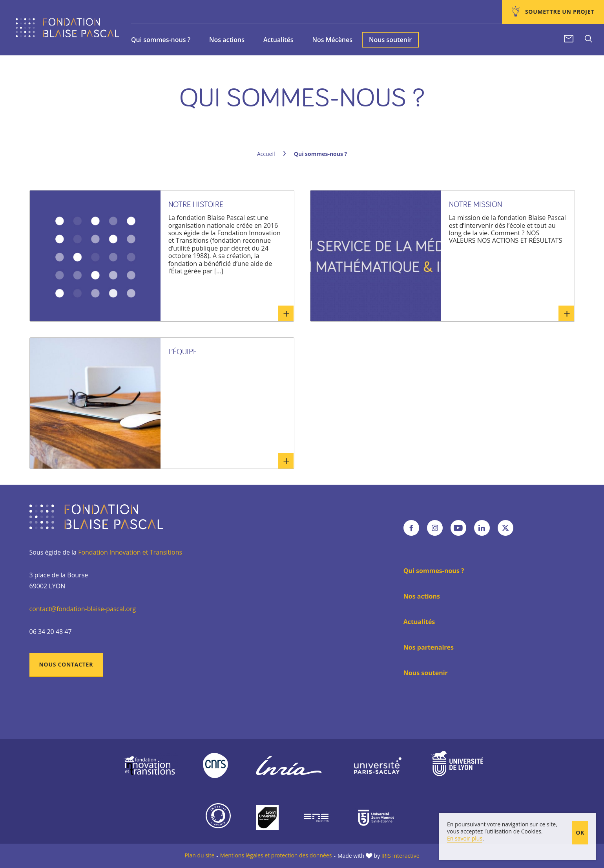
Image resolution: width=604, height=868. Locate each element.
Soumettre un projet (559, 12)
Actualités (278, 40)
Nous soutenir (390, 40)
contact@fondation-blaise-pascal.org (83, 609)
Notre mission (475, 204)
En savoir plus (286, 313)
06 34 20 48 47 (51, 632)
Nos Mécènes (332, 40)
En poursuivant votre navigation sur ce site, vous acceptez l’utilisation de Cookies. (502, 828)
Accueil (266, 154)
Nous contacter (66, 664)
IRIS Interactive (401, 856)
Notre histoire (196, 204)
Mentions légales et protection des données (276, 855)
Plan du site (199, 855)
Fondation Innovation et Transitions (130, 552)
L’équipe (183, 351)
